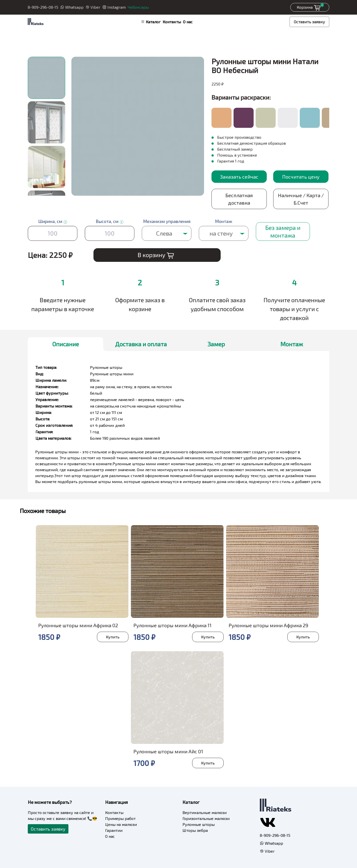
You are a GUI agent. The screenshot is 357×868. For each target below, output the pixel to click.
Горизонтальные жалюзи (206, 818)
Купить (113, 637)
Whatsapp (72, 7)
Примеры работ (120, 818)
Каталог (151, 22)
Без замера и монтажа (283, 231)
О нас (188, 22)
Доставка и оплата (141, 344)
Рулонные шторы (199, 824)
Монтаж (292, 344)
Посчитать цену (301, 177)
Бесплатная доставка (239, 199)
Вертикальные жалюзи (205, 812)
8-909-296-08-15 (43, 7)
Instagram (114, 7)
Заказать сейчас (239, 177)
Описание (66, 344)
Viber (93, 7)
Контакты (172, 22)
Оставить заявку (309, 22)
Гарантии (114, 830)
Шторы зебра (195, 830)
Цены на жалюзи (121, 824)
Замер (216, 344)
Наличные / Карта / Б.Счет (301, 199)
